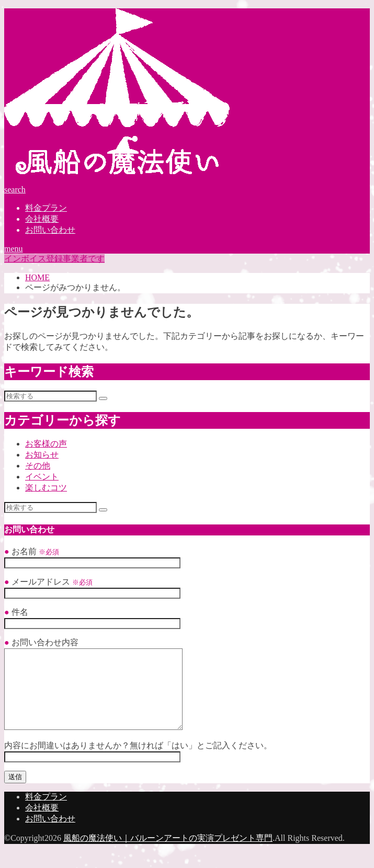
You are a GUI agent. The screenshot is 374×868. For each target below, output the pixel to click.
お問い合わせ (50, 230)
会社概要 (42, 219)
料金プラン (46, 208)
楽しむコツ (46, 488)
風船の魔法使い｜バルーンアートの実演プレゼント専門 (168, 854)
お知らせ (42, 455)
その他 (38, 466)
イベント (42, 477)
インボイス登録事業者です (54, 259)
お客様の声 (46, 444)
